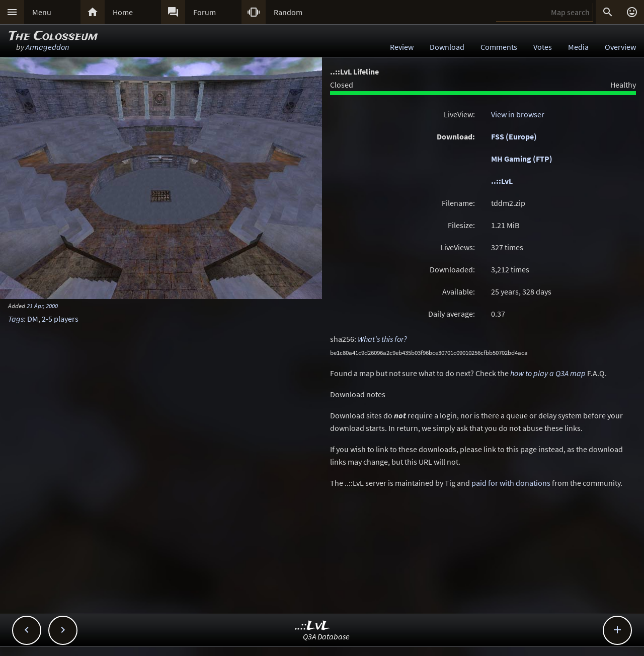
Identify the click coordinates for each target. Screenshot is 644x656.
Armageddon (47, 47)
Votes (543, 47)
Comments (499, 47)
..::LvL (502, 181)
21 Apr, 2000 (42, 306)
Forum (205, 12)
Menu (42, 12)
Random (288, 12)
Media (578, 47)
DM (33, 319)
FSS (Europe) (514, 136)
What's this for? (382, 339)
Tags (16, 319)
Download (447, 47)
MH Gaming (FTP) (522, 159)
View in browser (518, 114)
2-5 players (60, 319)
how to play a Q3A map (548, 373)
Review (402, 47)
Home (123, 12)
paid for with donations (511, 483)
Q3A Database (326, 636)
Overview (620, 47)
